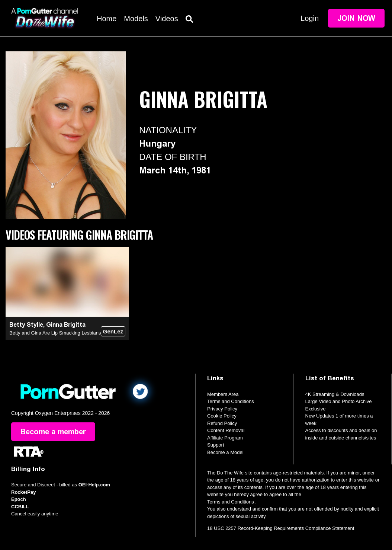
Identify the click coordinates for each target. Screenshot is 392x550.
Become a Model (225, 452)
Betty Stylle (26, 325)
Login (310, 18)
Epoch (19, 499)
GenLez (113, 331)
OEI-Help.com (94, 485)
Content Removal (226, 430)
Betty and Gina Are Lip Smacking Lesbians (55, 333)
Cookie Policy (222, 416)
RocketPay (23, 492)
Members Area (223, 394)
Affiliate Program (225, 438)
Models (136, 19)
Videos (167, 19)
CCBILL (20, 507)
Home (107, 19)
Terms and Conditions (231, 401)
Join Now (356, 18)
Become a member (53, 432)
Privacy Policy (222, 409)
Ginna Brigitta (66, 325)
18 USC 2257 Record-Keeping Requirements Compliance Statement (281, 528)
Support (216, 445)
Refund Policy (222, 423)
